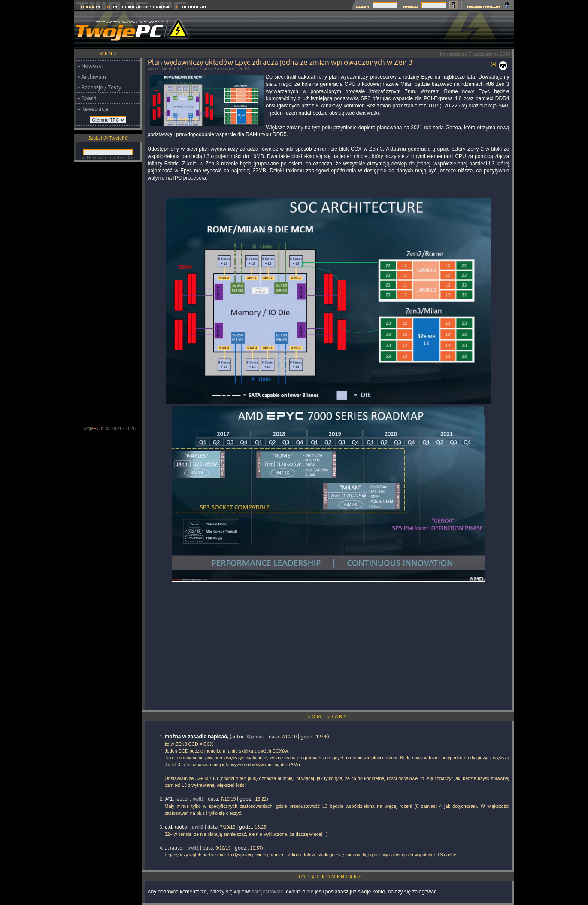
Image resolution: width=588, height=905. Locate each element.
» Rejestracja (93, 109)
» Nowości (90, 66)
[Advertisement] (358, 30)
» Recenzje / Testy (99, 87)
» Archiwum (92, 76)
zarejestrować (267, 892)
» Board (87, 98)
